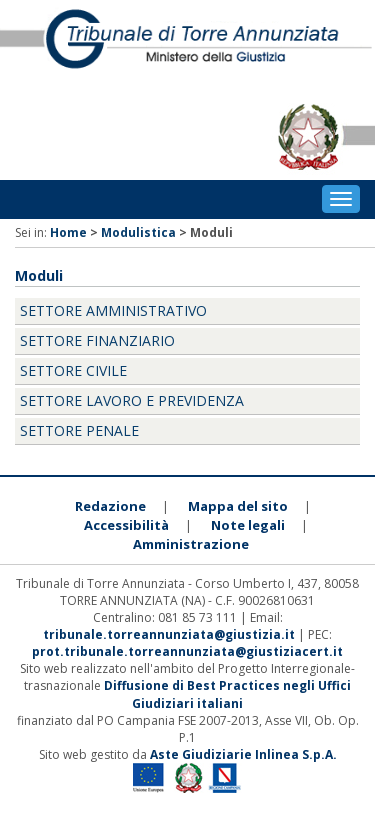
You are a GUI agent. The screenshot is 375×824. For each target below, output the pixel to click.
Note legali (248, 525)
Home (68, 232)
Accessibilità (126, 525)
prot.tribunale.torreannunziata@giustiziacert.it (187, 651)
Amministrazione (191, 544)
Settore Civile (73, 370)
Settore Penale (79, 430)
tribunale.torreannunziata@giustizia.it (170, 634)
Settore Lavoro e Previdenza (132, 400)
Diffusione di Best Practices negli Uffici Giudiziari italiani (227, 694)
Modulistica (138, 232)
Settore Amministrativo (113, 310)
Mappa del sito (238, 506)
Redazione (110, 506)
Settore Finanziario (97, 340)
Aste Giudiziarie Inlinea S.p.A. (243, 754)
